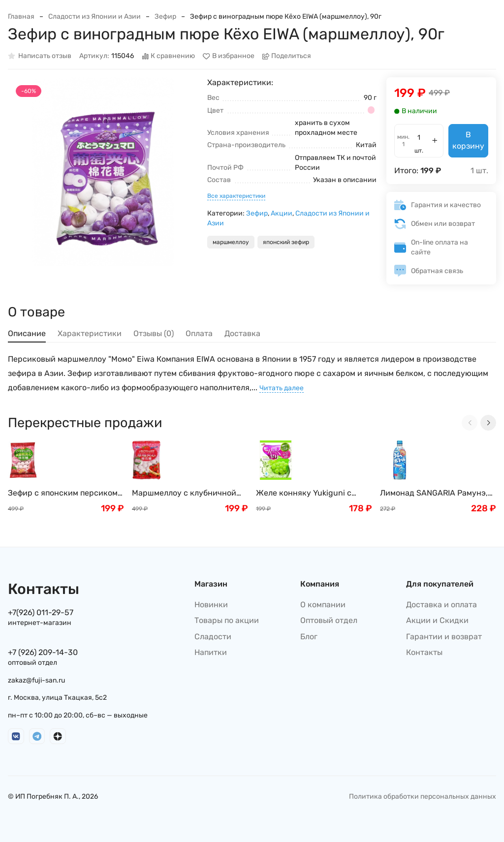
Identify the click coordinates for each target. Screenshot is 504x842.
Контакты (424, 652)
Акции (282, 213)
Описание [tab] (27, 333)
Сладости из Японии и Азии (94, 16)
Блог (309, 637)
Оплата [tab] (199, 333)
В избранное (229, 56)
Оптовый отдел (329, 620)
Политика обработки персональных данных (423, 796)
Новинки (211, 605)
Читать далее (282, 388)
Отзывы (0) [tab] (154, 333)
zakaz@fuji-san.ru (36, 680)
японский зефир (286, 242)
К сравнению (169, 56)
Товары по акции (227, 620)
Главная (21, 16)
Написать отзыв (40, 56)
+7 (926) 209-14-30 (43, 652)
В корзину (468, 140)
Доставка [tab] (242, 333)
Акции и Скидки (437, 620)
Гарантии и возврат (444, 637)
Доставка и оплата (441, 605)
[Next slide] (488, 423)
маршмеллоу (231, 242)
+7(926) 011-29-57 (41, 612)
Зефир (165, 16)
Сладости (213, 637)
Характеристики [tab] (90, 333)
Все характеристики (236, 196)
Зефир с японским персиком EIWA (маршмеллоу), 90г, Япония (63, 493)
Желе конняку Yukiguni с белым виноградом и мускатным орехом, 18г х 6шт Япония (312, 493)
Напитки (211, 652)
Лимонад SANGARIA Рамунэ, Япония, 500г (434, 493)
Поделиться (287, 56)
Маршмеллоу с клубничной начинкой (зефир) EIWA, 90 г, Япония (186, 493)
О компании (323, 605)
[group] (103, 172)
